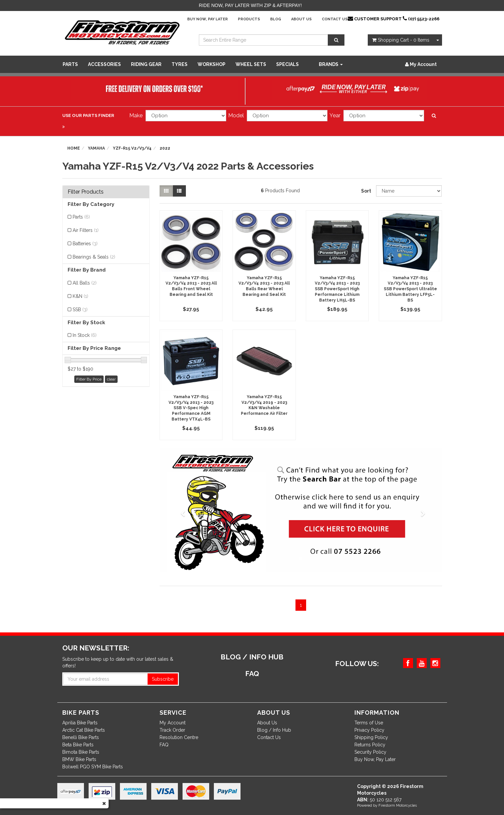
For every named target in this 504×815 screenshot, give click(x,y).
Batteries (85, 244)
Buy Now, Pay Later (208, 19)
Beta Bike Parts (78, 745)
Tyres (180, 64)
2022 (165, 148)
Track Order (172, 730)
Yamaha (96, 148)
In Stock (85, 335)
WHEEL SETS (251, 64)
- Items (401, 40)
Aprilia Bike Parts (80, 723)
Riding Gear (146, 64)
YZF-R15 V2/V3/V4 (132, 148)
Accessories (104, 64)
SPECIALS (287, 64)
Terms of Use (369, 723)
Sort (366, 191)
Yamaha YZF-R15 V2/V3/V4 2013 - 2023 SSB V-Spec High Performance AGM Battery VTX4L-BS (191, 408)
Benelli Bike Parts (81, 737)
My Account (173, 723)
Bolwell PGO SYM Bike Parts (93, 767)
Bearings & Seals (94, 257)
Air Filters (86, 230)
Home (74, 148)
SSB (80, 310)
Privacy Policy (369, 730)
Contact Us (335, 19)
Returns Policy (370, 745)
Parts (70, 64)
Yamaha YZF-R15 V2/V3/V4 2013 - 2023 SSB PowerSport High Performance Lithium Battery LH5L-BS (337, 289)
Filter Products (86, 192)
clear (111, 379)
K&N (80, 296)
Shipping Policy (371, 737)
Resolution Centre (179, 737)
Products (249, 19)
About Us (301, 19)
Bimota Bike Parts (81, 752)
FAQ (164, 745)
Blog (276, 19)
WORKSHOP (212, 64)
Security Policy (370, 752)
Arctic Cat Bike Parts (84, 730)
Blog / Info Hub (274, 730)
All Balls (85, 283)
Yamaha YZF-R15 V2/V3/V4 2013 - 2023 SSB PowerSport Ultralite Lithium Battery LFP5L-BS (410, 289)
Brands (331, 64)
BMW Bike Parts (79, 759)
